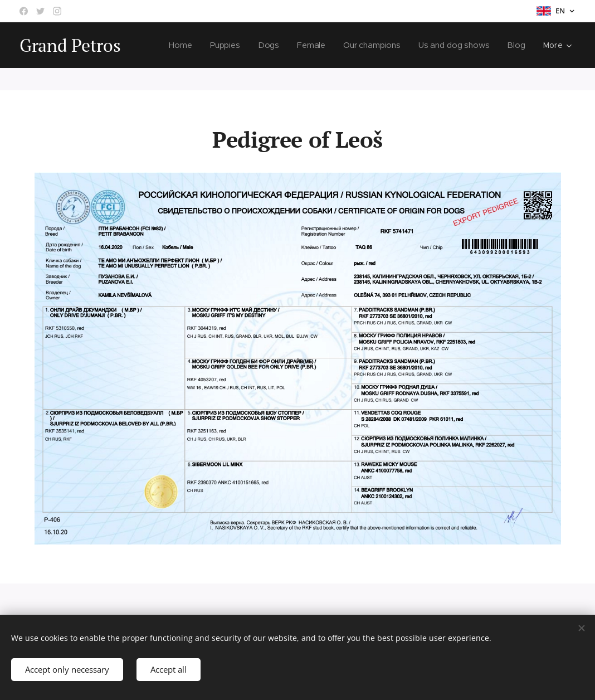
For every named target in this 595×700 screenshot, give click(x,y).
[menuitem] (181, 45)
